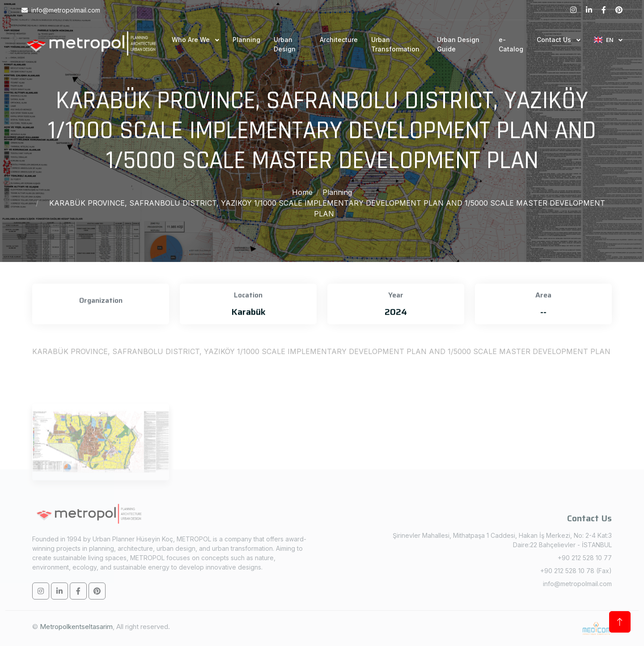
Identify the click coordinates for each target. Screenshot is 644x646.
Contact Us (555, 40)
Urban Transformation (395, 44)
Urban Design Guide (458, 44)
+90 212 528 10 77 (585, 558)
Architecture (339, 40)
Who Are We (192, 40)
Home (302, 192)
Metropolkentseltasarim (76, 627)
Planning (246, 40)
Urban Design (285, 44)
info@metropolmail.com (577, 584)
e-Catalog (511, 44)
